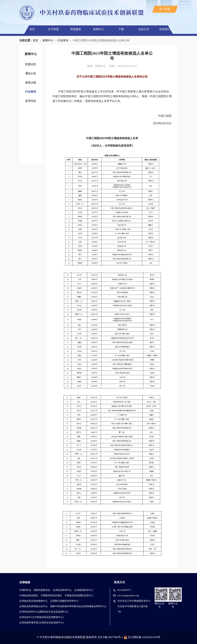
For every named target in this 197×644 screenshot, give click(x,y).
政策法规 (31, 83)
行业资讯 (63, 40)
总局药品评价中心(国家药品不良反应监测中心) (44, 612)
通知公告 (31, 73)
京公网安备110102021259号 (144, 637)
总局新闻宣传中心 (84, 590)
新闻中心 (98, 29)
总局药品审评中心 (62, 590)
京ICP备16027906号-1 (110, 637)
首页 (32, 29)
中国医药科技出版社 (51, 596)
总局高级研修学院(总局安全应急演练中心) (41, 623)
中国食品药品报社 (29, 596)
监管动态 (31, 101)
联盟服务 (76, 29)
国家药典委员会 (42, 590)
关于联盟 (53, 29)
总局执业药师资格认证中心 (34, 606)
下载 (121, 29)
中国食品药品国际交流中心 (79, 596)
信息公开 (144, 29)
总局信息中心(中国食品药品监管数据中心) (41, 617)
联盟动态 (31, 64)
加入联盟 (165, 9)
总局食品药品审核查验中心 (34, 601)
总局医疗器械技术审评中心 (64, 601)
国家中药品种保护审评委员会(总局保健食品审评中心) (78, 606)
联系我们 (165, 29)
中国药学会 (25, 590)
